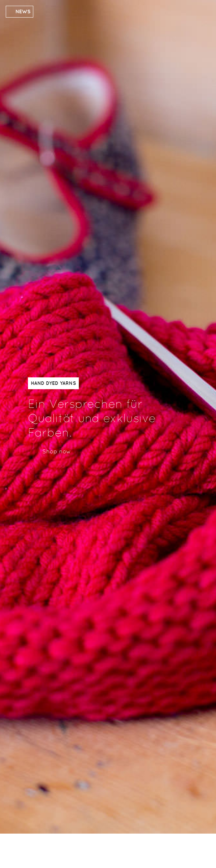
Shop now (57, 451)
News (23, 11)
